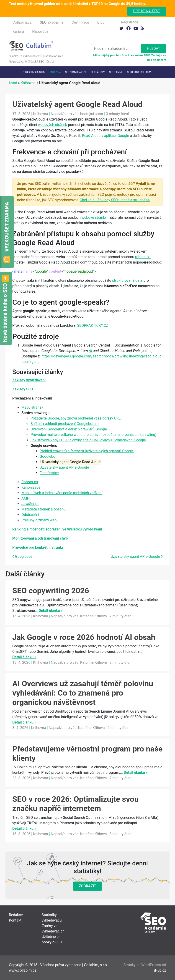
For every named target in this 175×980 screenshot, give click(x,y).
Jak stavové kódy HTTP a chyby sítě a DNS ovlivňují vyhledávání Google (88, 440)
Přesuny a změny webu (40, 520)
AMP (25, 498)
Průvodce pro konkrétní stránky (38, 547)
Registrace (130, 22)
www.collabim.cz (23, 970)
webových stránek (53, 125)
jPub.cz (160, 970)
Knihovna (55, 72)
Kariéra (18, 31)
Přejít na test (147, 11)
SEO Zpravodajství (76, 72)
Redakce (16, 915)
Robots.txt (30, 482)
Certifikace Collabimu (140, 72)
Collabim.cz (22, 22)
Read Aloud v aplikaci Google (106, 136)
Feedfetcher (49, 473)
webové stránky (94, 217)
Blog (101, 22)
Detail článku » (51, 611)
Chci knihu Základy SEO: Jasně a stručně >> (115, 200)
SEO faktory (98, 72)
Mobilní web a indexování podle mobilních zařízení (62, 493)
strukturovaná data (127, 280)
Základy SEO (23, 389)
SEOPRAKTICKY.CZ (93, 325)
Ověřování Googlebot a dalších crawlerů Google (69, 429)
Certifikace (80, 22)
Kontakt (15, 920)
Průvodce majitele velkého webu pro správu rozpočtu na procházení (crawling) (93, 435)
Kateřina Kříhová (94, 616)
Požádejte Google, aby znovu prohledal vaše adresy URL (76, 418)
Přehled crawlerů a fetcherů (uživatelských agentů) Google (87, 451)
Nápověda (40, 31)
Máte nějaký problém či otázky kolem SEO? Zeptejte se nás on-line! (130, 58)
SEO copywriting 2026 (51, 591)
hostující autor (92, 114)
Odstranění (30, 515)
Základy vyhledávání (29, 380)
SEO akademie (51, 22)
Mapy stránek (32, 407)
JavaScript (30, 504)
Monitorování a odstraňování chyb (40, 538)
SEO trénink (116, 72)
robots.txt (143, 257)
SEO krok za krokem (34, 72)
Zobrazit (87, 886)
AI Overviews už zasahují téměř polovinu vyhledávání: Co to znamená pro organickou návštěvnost (83, 693)
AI (90, 351)
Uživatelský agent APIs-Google (64, 467)
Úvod (13, 83)
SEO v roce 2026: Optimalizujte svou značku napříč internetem (75, 804)
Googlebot (48, 456)
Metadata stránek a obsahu (44, 509)
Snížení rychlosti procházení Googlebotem (65, 424)
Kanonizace (31, 487)
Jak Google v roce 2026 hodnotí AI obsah (84, 637)
